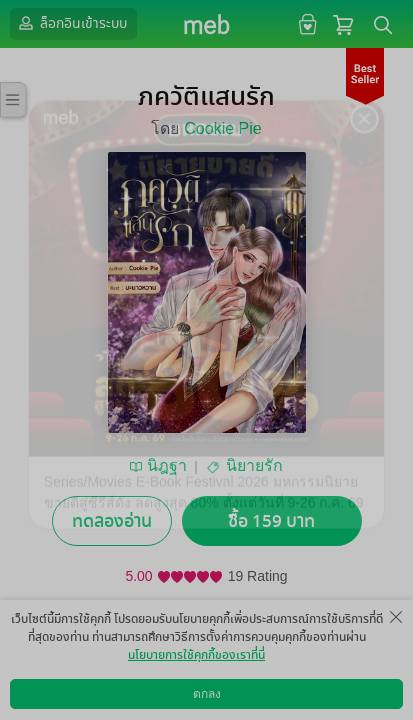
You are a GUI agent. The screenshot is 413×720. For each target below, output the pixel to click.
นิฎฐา (167, 465)
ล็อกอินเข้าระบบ (71, 23)
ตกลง (207, 694)
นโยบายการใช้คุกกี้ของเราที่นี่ (196, 655)
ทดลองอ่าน (112, 521)
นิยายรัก (254, 465)
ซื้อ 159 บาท (271, 521)
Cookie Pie (222, 128)
